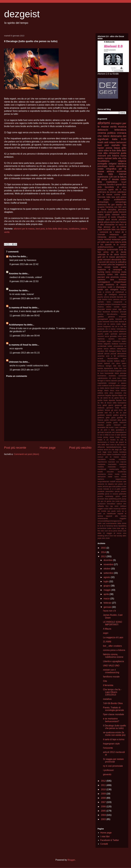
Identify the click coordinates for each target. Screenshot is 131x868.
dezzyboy (112, 209)
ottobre (107, 569)
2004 (104, 815)
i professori (108, 770)
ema (106, 393)
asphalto (116, 145)
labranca (122, 164)
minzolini (110, 472)
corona (124, 304)
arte (109, 156)
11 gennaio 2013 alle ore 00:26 (25, 298)
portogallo (102, 164)
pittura (107, 222)
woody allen (122, 536)
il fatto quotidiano (116, 430)
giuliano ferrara (104, 410)
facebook (106, 312)
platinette (123, 494)
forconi (123, 254)
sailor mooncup (115, 509)
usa (107, 289)
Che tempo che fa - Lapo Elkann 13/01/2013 (112, 692)
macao (124, 457)
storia (113, 222)
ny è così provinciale (113, 766)
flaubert (119, 400)
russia (106, 509)
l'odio (118, 437)
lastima (122, 322)
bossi (106, 371)
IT (110, 179)
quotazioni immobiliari (106, 504)
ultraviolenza (118, 346)
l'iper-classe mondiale (113, 714)
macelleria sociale (106, 459)
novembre (109, 564)
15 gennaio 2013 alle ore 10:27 (25, 370)
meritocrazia (114, 469)
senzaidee (122, 339)
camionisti (122, 376)
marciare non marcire (117, 462)
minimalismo (121, 329)
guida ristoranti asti (118, 319)
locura (100, 326)
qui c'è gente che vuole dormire (113, 501)
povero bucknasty (105, 496)
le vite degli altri (116, 450)
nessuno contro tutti (108, 274)
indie (124, 194)
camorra (116, 299)
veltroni (113, 349)
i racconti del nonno (106, 262)
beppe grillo (120, 148)
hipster (101, 148)
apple (100, 229)
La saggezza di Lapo (113, 637)
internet (123, 174)
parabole (101, 491)
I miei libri (105, 836)
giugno (107, 586)
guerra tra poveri (105, 212)
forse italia (105, 174)
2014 (104, 552)
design (100, 390)
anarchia (101, 356)
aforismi (104, 123)
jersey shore (109, 437)
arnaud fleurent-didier (108, 358)
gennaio (108, 607)
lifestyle (101, 219)
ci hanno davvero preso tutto (115, 381)
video (106, 150)
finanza (100, 314)
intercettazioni (121, 432)
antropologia (103, 202)
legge (124, 324)
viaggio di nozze (114, 533)
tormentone (102, 528)
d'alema (101, 307)
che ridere (104, 136)
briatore (112, 371)
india (116, 322)
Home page (48, 448)
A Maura (107, 629)
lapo (125, 447)
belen (124, 363)
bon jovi (101, 371)
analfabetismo (120, 199)
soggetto (123, 518)
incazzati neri (110, 432)
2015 (104, 548)
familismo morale (111, 677)
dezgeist (22, 14)
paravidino (110, 491)
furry (99, 405)
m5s (124, 158)
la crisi (120, 440)
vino (125, 533)
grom (113, 418)
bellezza (101, 366)
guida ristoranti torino (116, 215)
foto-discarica (112, 314)
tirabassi (115, 344)
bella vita (117, 158)
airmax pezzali (110, 354)
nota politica (117, 486)
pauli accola (111, 219)
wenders (101, 351)
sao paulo (112, 511)
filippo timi (122, 395)
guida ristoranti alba (113, 420)
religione (122, 161)
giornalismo (121, 257)
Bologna (112, 351)
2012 (104, 781)
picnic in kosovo (112, 494)
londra (116, 452)
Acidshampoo (16, 325)
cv (98, 388)
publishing (113, 499)
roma (120, 336)
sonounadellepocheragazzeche (110, 521)
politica (111, 133)
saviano (111, 339)
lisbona (116, 156)
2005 (104, 811)
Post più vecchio (80, 448)
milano (112, 142)
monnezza (102, 474)
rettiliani (123, 506)
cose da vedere (114, 386)
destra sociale (113, 307)
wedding (101, 536)
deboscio (103, 130)
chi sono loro (115, 378)
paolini (124, 489)
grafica (116, 415)
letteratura (120, 130)
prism (118, 496)
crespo (124, 386)
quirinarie (123, 334)
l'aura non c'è (109, 611)
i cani (116, 427)
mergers (123, 467)
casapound (118, 302)
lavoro (106, 450)
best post (40, 229)
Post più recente (15, 448)
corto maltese (103, 386)
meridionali (102, 469)
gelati (105, 405)
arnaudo (113, 297)
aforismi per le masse (24, 229)
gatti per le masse (106, 257)
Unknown (14, 362)
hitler (124, 260)
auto (125, 358)
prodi (124, 496)
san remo (110, 242)
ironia (100, 437)
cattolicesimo (103, 378)
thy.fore (13, 256)
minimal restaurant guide (115, 239)
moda (124, 272)
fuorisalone (122, 403)
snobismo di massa (116, 285)
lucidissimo (74, 229)
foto (124, 145)
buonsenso (102, 376)
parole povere (121, 491)
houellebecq (103, 161)
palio (119, 489)
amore (106, 297)
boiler (116, 368)
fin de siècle (113, 254)
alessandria (122, 354)
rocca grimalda (111, 336)
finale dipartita (109, 400)
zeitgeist (113, 164)
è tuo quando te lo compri (112, 244)
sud (104, 523)
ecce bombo (121, 390)
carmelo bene (104, 302)
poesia (109, 148)
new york (116, 197)
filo (109, 205)
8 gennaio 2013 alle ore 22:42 (24, 264)
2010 (104, 789)
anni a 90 (111, 356)
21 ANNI (107, 642)
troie (118, 528)
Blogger (71, 860)
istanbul (119, 205)
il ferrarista (108, 685)
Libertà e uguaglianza (113, 661)
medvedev (112, 467)
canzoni (123, 299)
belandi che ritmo (112, 363)
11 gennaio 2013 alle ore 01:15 (25, 353)
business (112, 376)
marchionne (102, 462)
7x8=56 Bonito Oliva (113, 703)
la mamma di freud (18, 308)
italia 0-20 (119, 139)
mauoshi (123, 237)
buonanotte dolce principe (115, 373)
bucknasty (102, 184)
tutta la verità (121, 242)
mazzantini (112, 464)
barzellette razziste (105, 361)
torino (112, 166)
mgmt (124, 469)
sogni (109, 341)
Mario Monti (121, 351)
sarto (119, 511)
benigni (109, 366)
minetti (100, 472)
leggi (104, 452)
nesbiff (112, 482)
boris (110, 299)
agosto (107, 577)
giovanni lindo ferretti (116, 408)
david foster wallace (118, 388)
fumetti (124, 314)
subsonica (116, 341)
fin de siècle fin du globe (108, 398)
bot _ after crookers (112, 646)
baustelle (107, 229)
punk (119, 499)
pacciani (101, 277)
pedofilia (101, 494)
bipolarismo (108, 368)
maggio (107, 590)
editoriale (102, 254)
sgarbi (111, 190)
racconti (101, 336)
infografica (122, 217)
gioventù (107, 774)
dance (107, 388)
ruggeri (100, 509)
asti (106, 142)
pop (108, 277)
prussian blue (103, 499)
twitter (110, 346)
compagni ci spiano (117, 383)
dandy (124, 252)
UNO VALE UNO (111, 666)
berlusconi (121, 142)
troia (114, 528)
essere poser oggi (114, 309)
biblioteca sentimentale (108, 250)
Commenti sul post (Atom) (26, 454)
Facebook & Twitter (110, 840)
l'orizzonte (108, 748)
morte (117, 474)
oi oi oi (113, 489)
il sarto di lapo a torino (114, 739)
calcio (100, 150)
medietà (101, 467)
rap (111, 506)
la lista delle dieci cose (57, 229)
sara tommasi (118, 279)
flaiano (123, 229)
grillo (108, 418)
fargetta (108, 395)
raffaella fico (103, 506)
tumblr (100, 289)
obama (123, 274)
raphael (108, 158)
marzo (107, 599)
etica (111, 393)
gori (113, 205)
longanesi (107, 326)
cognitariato (102, 383)
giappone (118, 405)
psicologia (102, 166)
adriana (110, 171)
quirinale (114, 334)
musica (122, 127)
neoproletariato (103, 482)
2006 (104, 807)
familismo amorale (119, 312)
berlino (105, 299)
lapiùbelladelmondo (114, 447)
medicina (123, 464)
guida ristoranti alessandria (109, 260)
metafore (107, 699)
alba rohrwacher (112, 153)
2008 (104, 798)
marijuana (101, 464)
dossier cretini (119, 179)
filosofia (110, 184)
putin (107, 334)
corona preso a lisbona (114, 650)
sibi (117, 190)
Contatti (104, 844)
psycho (100, 334)
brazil (124, 182)
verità (113, 127)
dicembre (108, 560)
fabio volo (116, 229)
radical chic (121, 504)
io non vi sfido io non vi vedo (109, 435)
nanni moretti (120, 477)
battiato (117, 361)
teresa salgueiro (104, 344)
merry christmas (113, 272)
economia (122, 171)
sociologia (101, 341)
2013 (104, 556)
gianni (111, 405)
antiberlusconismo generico (112, 247)
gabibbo (101, 317)
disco (112, 390)
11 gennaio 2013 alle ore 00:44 (25, 336)
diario (106, 390)
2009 (104, 794)
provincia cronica (118, 277)
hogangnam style (111, 744)
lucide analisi (120, 267)
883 (107, 351)
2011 (104, 785)
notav (124, 486)
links (100, 182)
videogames (122, 349)
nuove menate (103, 489)
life (125, 205)
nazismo (101, 479)
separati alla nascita (116, 516)
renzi (117, 506)
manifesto (122, 459)
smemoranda (103, 518)
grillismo (101, 418)
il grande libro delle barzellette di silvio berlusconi (112, 187)
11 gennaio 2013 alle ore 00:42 (25, 316)
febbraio (108, 603)
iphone (124, 435)
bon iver (123, 368)
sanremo (101, 279)
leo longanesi (118, 264)
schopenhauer (120, 282)
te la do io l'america (105, 526)
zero (104, 538)
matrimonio (103, 177)
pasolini (106, 331)
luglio (106, 581)
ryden (103, 242)
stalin (100, 523)
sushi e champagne (117, 287)
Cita (105, 681)
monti (100, 331)
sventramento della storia (116, 523)
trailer (109, 528)
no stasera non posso (114, 484)
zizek (108, 538)
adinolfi (100, 354)
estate (101, 169)
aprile (107, 594)
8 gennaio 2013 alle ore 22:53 (24, 281)
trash (101, 142)
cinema (102, 133)
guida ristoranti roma (106, 322)
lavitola (100, 450)
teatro (124, 341)
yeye (99, 538)
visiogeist (114, 289)
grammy (123, 415)
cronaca (122, 133)
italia (108, 197)
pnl (99, 242)
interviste (102, 197)
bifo (115, 366)
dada (102, 388)
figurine (115, 395)
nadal (110, 477)
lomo (110, 452)
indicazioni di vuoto (107, 217)
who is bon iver (111, 536)
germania (122, 209)
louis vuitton (107, 454)
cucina (117, 194)
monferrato (122, 472)
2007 (104, 802)
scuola (100, 285)
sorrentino (102, 287)
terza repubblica (120, 526)
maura (100, 239)
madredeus (112, 182)
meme (113, 329)
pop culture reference (118, 331)
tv (121, 190)
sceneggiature (104, 282)
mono (110, 474)
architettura (122, 356)
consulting (121, 166)
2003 (104, 819)
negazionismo (121, 479)
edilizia (100, 393)
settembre (109, 573)
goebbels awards (105, 415)
